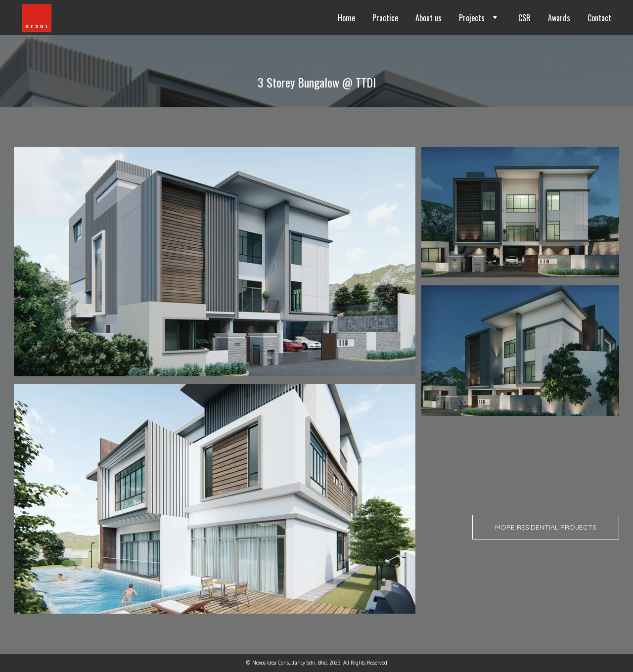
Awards (559, 18)
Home (346, 18)
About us (429, 18)
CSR (524, 18)
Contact (599, 18)
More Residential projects (546, 527)
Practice (385, 18)
